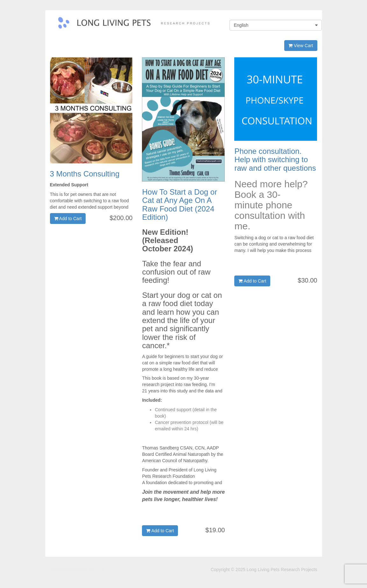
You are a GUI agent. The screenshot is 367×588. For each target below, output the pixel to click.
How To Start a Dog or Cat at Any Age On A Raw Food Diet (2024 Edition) (180, 204)
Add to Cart (68, 219)
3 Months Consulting (85, 174)
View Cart (301, 46)
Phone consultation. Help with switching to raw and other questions (275, 160)
